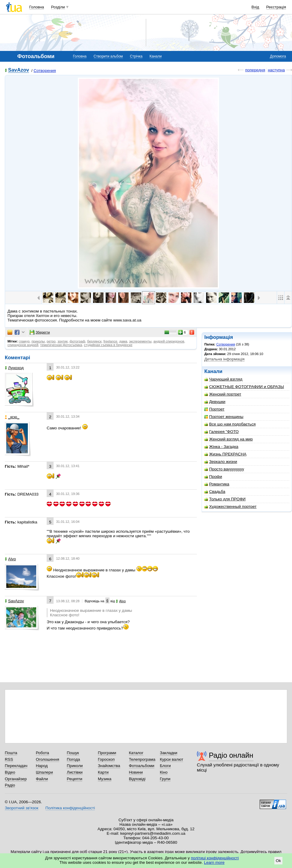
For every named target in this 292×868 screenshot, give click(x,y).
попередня (255, 70)
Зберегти (40, 332)
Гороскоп (106, 759)
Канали (156, 56)
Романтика (217, 484)
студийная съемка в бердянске (108, 345)
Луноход (14, 368)
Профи (213, 477)
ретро (51, 341)
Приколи (75, 766)
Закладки (168, 753)
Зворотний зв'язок (22, 808)
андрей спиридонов (169, 341)
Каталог (136, 753)
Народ (42, 766)
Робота (42, 753)
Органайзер (16, 779)
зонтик (63, 341)
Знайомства (109, 766)
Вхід (255, 7)
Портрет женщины (224, 417)
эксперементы (140, 341)
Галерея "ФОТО (222, 432)
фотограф (77, 341)
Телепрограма (142, 759)
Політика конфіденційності (70, 808)
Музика (105, 779)
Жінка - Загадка (221, 447)
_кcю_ (12, 417)
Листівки (75, 772)
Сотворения (45, 71)
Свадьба (215, 492)
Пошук (73, 753)
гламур (24, 341)
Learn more (214, 862)
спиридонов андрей (23, 345)
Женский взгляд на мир (229, 439)
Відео (10, 772)
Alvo (10, 559)
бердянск (94, 341)
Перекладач (16, 766)
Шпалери (44, 772)
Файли (42, 779)
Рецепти (74, 779)
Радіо (10, 785)
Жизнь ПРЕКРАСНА (225, 454)
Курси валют (171, 759)
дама (123, 341)
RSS (9, 759)
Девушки (215, 402)
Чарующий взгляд (223, 379)
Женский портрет (223, 394)
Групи (165, 779)
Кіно (164, 772)
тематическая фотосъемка (61, 345)
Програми (107, 753)
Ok (278, 861)
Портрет (214, 409)
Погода (73, 759)
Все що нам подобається (230, 424)
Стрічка (136, 56)
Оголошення (48, 759)
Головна (37, 7)
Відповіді (137, 779)
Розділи (58, 7)
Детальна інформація (224, 359)
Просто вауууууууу (224, 469)
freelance (110, 341)
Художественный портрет (230, 507)
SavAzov (19, 70)
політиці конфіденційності (215, 858)
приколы (38, 341)
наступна (276, 70)
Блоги (165, 766)
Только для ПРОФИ (225, 499)
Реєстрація (276, 7)
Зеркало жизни (221, 462)
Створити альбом (108, 56)
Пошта (11, 753)
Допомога (278, 56)
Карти (103, 772)
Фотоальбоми (142, 766)
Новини (136, 772)
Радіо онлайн (231, 755)
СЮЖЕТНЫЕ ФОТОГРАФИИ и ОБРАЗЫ (244, 387)
